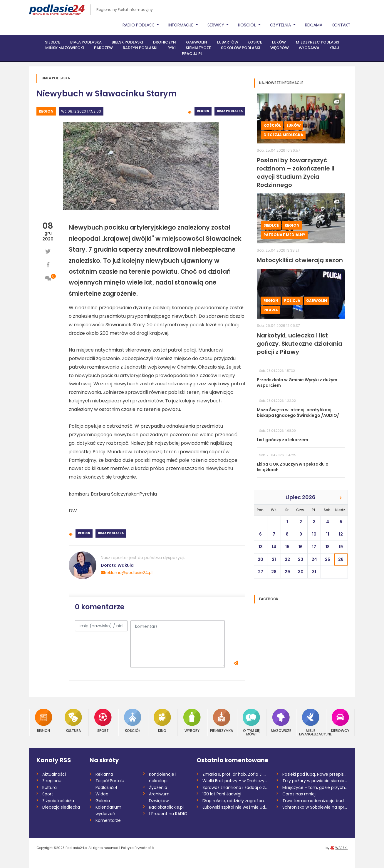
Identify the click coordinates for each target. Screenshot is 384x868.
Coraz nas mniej (299, 794)
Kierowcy (340, 721)
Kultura (73, 721)
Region (46, 111)
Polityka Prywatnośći (138, 848)
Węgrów (280, 48)
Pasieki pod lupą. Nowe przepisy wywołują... (315, 774)
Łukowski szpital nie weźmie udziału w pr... (235, 807)
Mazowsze (281, 721)
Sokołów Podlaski (241, 48)
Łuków (279, 42)
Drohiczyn (165, 42)
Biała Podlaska (86, 42)
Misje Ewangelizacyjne (311, 722)
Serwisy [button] (216, 25)
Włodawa (309, 48)
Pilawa (271, 310)
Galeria (103, 801)
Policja (292, 301)
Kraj (334, 48)
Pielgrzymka (222, 721)
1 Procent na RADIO (168, 814)
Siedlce (53, 42)
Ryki (172, 48)
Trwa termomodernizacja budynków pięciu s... (315, 801)
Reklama (314, 25)
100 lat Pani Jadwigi (222, 794)
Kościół (272, 125)
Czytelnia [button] (281, 25)
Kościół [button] (248, 25)
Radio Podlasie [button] (139, 25)
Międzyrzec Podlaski (318, 42)
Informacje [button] (181, 25)
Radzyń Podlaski (140, 48)
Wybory (192, 721)
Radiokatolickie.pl (166, 807)
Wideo (102, 794)
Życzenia (158, 787)
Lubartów (228, 42)
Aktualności (54, 774)
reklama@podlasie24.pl (127, 573)
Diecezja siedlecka (283, 135)
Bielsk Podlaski (127, 42)
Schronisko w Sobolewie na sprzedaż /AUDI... (315, 807)
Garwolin (197, 42)
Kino (162, 721)
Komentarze (108, 820)
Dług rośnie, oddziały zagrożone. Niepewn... (235, 801)
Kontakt (341, 25)
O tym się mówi (251, 722)
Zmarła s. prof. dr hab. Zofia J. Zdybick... (235, 774)
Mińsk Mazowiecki (65, 48)
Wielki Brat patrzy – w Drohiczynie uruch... (235, 781)
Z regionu (52, 781)
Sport (103, 721)
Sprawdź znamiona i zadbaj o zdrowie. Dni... (235, 787)
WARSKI (341, 848)
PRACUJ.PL (192, 54)
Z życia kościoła (58, 801)
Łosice (255, 42)
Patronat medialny (284, 235)
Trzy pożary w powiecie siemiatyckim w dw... (315, 781)
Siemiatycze (198, 48)
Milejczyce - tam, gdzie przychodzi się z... (315, 787)
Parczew (103, 48)
